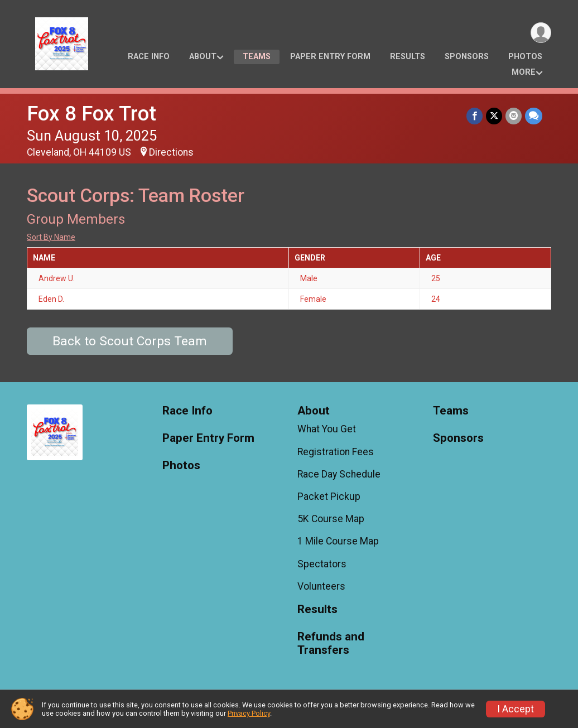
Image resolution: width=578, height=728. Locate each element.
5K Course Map (331, 519)
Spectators (322, 564)
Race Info (149, 57)
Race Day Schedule (339, 474)
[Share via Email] (514, 116)
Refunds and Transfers (331, 643)
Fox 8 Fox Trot (91, 114)
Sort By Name (51, 237)
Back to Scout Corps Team (130, 341)
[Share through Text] (534, 116)
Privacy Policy (249, 713)
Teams (257, 57)
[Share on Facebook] (475, 116)
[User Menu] (541, 33)
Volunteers (321, 586)
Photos (525, 57)
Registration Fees (336, 452)
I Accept (516, 709)
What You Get (327, 429)
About (203, 57)
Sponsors (467, 57)
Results (408, 57)
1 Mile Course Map (338, 541)
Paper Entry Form (330, 57)
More (524, 72)
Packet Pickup (329, 496)
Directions (171, 152)
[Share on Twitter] (494, 116)
